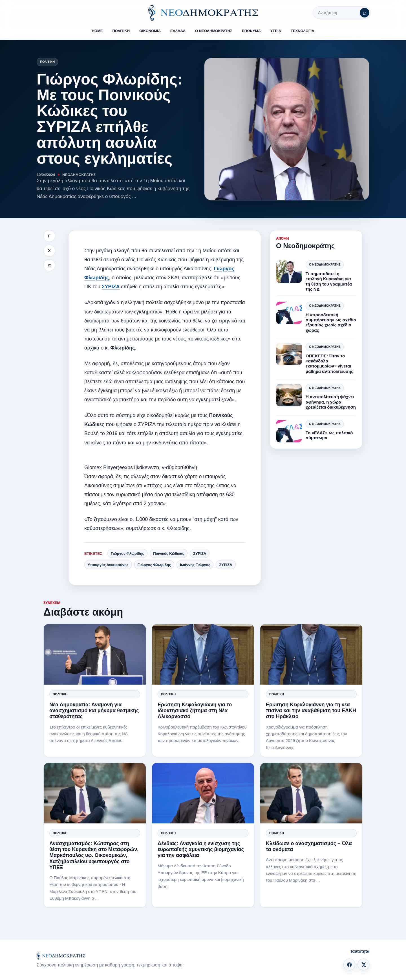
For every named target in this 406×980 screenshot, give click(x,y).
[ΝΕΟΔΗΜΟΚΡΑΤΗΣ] (203, 13)
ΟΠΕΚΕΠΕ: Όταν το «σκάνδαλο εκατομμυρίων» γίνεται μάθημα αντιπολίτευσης (329, 364)
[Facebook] (349, 965)
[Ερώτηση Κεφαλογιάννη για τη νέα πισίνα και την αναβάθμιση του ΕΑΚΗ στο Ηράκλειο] (311, 654)
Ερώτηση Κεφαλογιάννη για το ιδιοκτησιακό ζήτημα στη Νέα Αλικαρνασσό (195, 710)
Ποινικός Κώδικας (169, 554)
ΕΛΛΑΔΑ (178, 31)
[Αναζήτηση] (365, 13)
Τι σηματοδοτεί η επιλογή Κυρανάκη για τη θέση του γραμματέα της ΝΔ (329, 281)
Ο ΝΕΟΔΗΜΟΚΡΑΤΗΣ (214, 31)
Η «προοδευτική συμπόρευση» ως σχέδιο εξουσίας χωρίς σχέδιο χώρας (331, 322)
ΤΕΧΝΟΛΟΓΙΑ (303, 31)
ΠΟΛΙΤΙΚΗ (121, 31)
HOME (97, 31)
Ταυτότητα (360, 951)
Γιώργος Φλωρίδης (128, 554)
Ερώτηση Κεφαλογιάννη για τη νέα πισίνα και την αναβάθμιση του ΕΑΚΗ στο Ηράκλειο (311, 710)
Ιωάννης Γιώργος (195, 565)
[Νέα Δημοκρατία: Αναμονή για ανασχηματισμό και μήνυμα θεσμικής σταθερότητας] (95, 654)
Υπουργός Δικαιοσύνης (108, 565)
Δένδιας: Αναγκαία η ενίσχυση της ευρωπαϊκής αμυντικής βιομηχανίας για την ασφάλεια (201, 849)
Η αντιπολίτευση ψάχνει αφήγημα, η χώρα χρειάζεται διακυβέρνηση (331, 402)
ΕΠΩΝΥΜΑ (251, 31)
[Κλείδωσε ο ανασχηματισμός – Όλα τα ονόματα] (311, 793)
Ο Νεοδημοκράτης (325, 264)
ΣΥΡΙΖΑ (111, 287)
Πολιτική (47, 62)
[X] (363, 965)
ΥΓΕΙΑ (276, 31)
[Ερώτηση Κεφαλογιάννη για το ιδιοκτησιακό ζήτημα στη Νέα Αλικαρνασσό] (203, 654)
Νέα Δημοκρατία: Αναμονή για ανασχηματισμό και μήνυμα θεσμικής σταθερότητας (94, 710)
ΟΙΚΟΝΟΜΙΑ (150, 31)
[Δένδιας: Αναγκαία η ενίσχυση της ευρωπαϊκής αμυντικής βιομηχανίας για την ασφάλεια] (203, 793)
